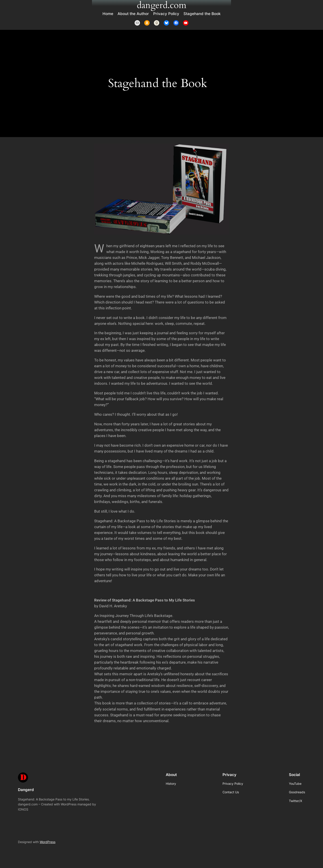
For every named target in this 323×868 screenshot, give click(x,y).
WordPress (48, 842)
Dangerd (26, 790)
